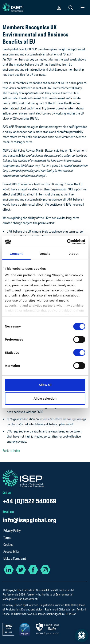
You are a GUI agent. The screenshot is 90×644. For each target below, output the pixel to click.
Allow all (45, 385)
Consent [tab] (16, 254)
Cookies (8, 545)
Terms (7, 538)
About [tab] (74, 254)
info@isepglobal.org (30, 520)
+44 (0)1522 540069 (29, 501)
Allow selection (45, 398)
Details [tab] (45, 254)
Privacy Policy (12, 531)
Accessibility (11, 552)
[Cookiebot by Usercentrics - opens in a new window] (67, 242)
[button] (59, 8)
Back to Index (11, 451)
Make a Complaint (15, 558)
